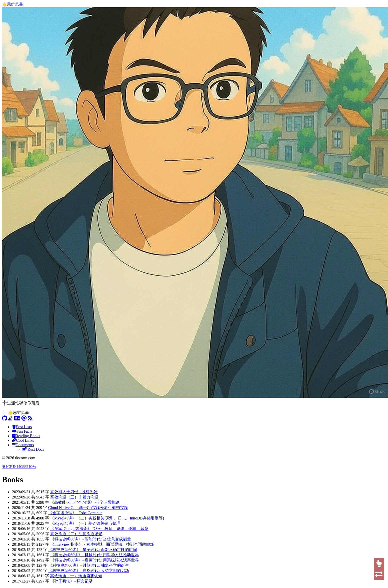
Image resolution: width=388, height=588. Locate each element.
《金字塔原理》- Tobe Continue (75, 513)
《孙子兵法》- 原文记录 (71, 581)
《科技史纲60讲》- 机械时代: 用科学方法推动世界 (95, 555)
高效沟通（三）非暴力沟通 (74, 497)
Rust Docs (33, 449)
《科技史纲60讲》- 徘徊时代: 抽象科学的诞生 (89, 565)
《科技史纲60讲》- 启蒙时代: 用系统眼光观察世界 (95, 560)
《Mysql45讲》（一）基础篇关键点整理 (85, 523)
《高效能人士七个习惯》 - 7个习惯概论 (85, 502)
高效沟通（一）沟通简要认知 (76, 576)
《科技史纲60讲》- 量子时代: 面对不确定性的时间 (93, 550)
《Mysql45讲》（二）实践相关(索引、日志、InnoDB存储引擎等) (107, 518)
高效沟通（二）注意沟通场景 (76, 534)
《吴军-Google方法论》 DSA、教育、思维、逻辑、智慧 (99, 529)
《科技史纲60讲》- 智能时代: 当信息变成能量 (91, 539)
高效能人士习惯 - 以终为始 (74, 492)
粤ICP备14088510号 (19, 467)
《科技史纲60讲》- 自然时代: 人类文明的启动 (89, 571)
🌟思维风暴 (13, 4)
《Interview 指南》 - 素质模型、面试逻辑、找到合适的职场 (102, 544)
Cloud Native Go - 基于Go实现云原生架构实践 (88, 508)
